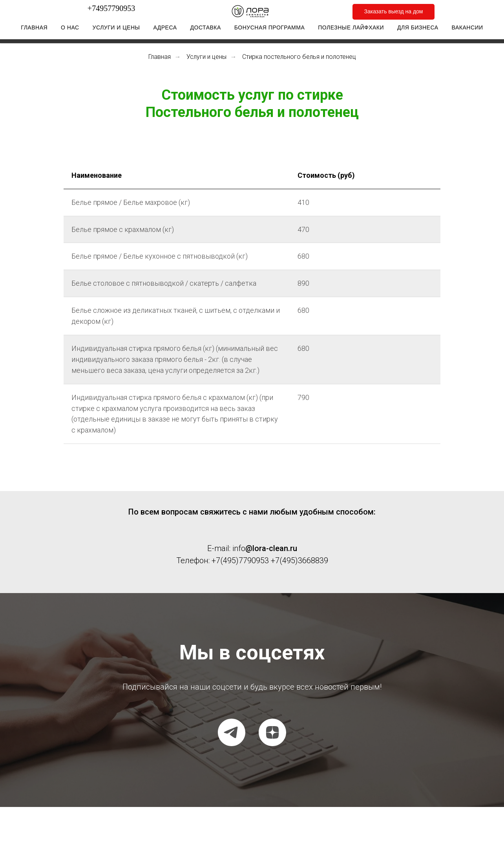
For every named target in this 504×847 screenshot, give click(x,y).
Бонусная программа (269, 29)
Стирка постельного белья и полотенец (299, 57)
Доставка (206, 29)
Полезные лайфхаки (351, 29)
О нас (70, 29)
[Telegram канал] (232, 732)
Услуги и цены (116, 29)
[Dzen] (272, 732)
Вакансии (467, 29)
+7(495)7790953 (240, 560)
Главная (34, 29)
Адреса (165, 29)
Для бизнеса (418, 29)
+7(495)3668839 (299, 560)
